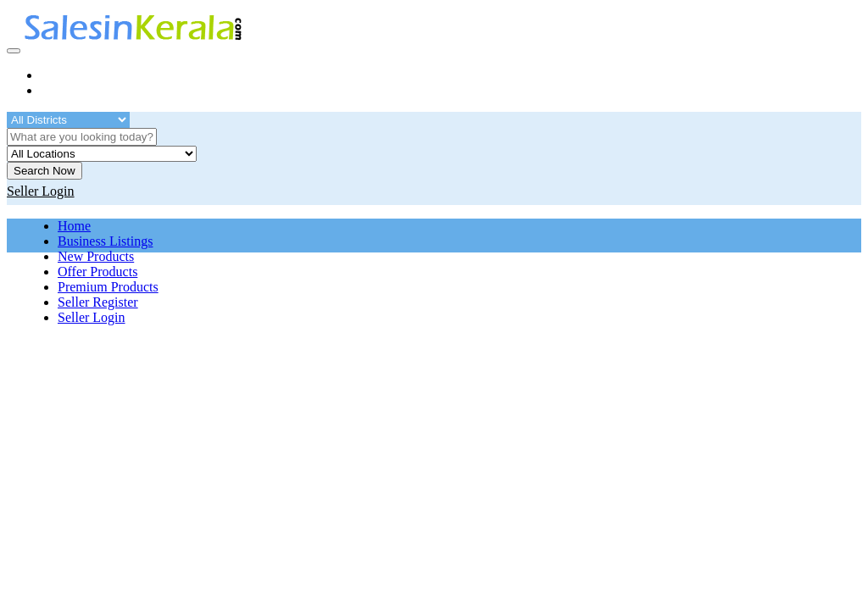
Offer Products (97, 272)
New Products (96, 256)
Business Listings (105, 241)
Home (74, 226)
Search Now (45, 171)
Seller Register (98, 302)
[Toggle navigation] (14, 51)
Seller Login (92, 317)
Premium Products (108, 287)
